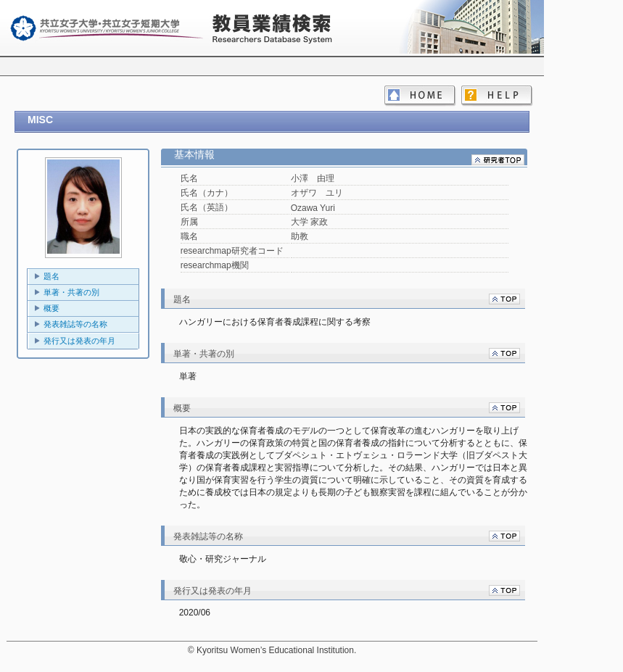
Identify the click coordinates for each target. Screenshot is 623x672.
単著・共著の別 (71, 292)
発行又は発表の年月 (79, 341)
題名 (51, 276)
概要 (51, 308)
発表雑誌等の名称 (75, 324)
